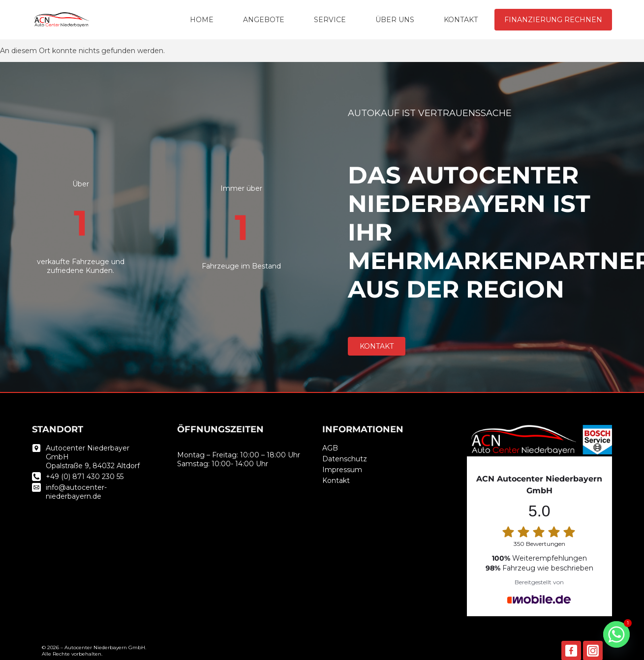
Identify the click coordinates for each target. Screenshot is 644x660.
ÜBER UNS (395, 20)
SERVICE (330, 20)
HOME (202, 20)
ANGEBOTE (264, 20)
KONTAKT (461, 20)
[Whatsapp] (616, 634)
